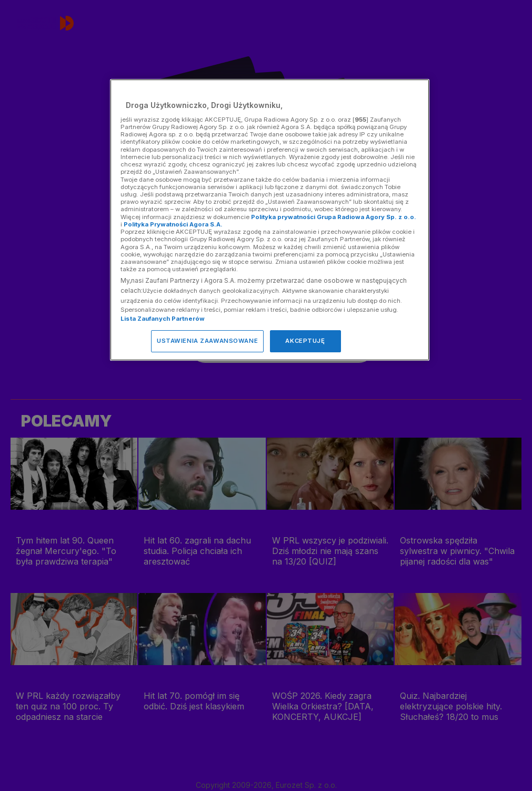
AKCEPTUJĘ (305, 341)
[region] (270, 220)
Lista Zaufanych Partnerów (163, 319)
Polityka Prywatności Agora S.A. (173, 224)
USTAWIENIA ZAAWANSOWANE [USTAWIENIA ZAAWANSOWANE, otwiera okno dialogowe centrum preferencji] (207, 341)
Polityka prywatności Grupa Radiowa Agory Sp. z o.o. (334, 217)
